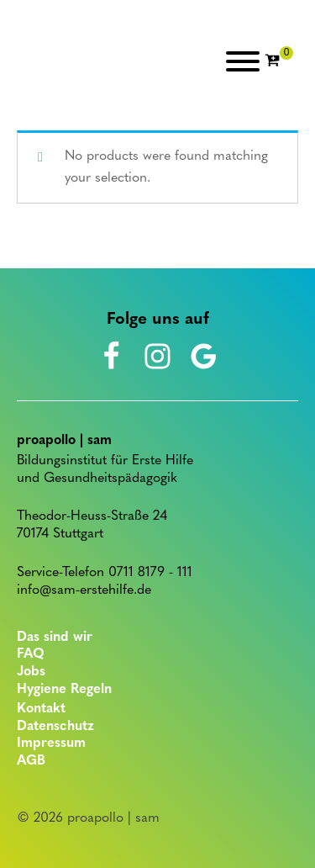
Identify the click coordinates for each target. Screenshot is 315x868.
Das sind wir (55, 638)
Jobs (31, 672)
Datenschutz (55, 727)
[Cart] (279, 61)
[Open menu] (243, 61)
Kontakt (41, 709)
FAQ (31, 654)
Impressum (51, 744)
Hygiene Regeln (64, 690)
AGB (31, 761)
